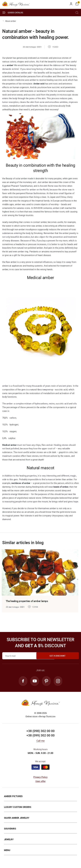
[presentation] (3, 579)
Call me (40, 741)
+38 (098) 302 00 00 (40, 732)
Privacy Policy (40, 778)
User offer (41, 782)
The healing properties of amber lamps (28, 601)
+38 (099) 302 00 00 (40, 736)
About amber (11, 21)
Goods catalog (13, 13)
